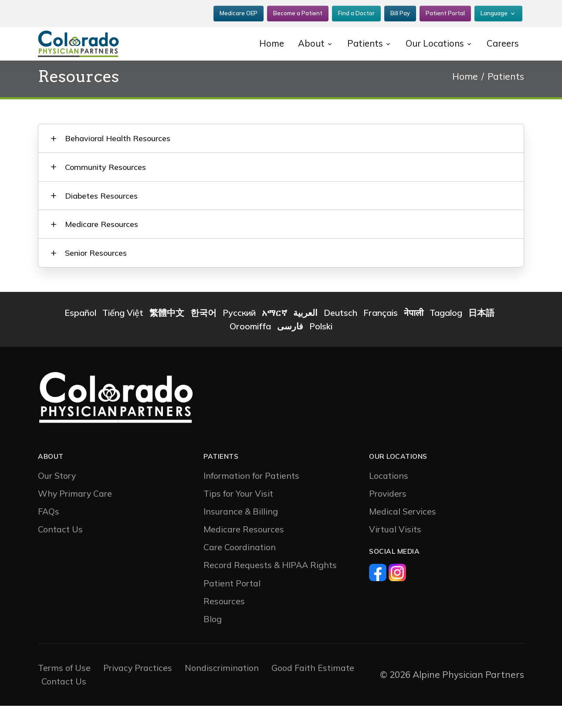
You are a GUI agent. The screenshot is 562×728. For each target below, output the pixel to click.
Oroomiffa (250, 349)
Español (80, 335)
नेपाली (414, 335)
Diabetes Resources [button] (104, 207)
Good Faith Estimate (313, 690)
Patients (361, 39)
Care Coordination (240, 570)
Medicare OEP (239, 11)
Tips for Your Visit (238, 516)
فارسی (290, 349)
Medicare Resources (244, 552)
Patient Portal (445, 11)
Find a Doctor (356, 11)
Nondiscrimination (222, 690)
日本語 (481, 335)
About (306, 39)
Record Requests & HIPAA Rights (270, 587)
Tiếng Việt (123, 335)
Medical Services (403, 533)
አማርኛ (274, 335)
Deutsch (340, 335)
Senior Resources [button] (99, 273)
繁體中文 (167, 335)
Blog (213, 641)
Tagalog (446, 335)
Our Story (57, 498)
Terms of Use (64, 690)
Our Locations (432, 39)
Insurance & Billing (241, 533)
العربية (305, 335)
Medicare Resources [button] (105, 240)
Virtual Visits (395, 552)
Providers (388, 516)
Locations (389, 498)
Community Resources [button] (108, 174)
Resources (224, 623)
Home (266, 39)
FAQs (49, 533)
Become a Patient (298, 11)
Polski (321, 349)
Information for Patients (251, 498)
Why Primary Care (75, 516)
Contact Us (60, 552)
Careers (502, 39)
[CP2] (94, 39)
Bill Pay (400, 11)
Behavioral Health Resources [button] (121, 141)
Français (381, 335)
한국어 (203, 335)
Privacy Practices (138, 690)
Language (494, 11)
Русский (239, 335)
